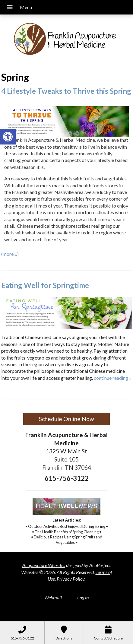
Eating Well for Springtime (45, 285)
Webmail (53, 597)
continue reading (113, 378)
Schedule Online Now (66, 419)
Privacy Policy (71, 579)
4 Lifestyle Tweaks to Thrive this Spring (66, 91)
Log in (83, 597)
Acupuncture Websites (44, 565)
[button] (8, 137)
